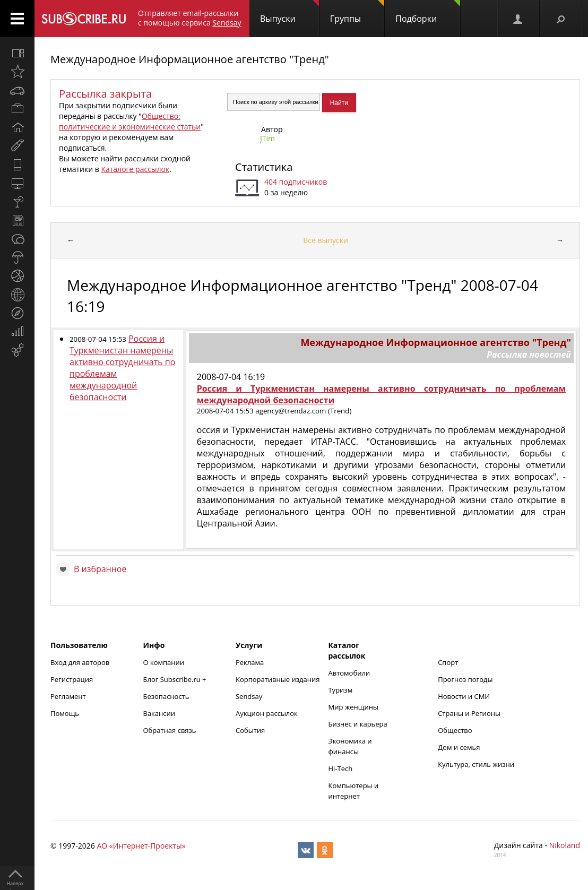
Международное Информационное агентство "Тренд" (190, 59)
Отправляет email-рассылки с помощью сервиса (190, 18)
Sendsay (249, 696)
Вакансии (159, 713)
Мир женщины (353, 707)
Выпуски (289, 12)
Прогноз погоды (465, 679)
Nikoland (565, 845)
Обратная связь (169, 730)
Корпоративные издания (278, 679)
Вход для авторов (80, 662)
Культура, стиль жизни (476, 764)
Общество (455, 730)
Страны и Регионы (469, 713)
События (250, 730)
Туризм (340, 690)
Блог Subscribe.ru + (175, 679)
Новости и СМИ (464, 696)
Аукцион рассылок (267, 713)
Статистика (264, 167)
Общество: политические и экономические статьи (130, 121)
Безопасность (166, 696)
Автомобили (349, 673)
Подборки (428, 12)
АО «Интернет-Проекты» (141, 846)
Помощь (65, 713)
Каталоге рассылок (135, 169)
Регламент (68, 696)
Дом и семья (459, 747)
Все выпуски (326, 240)
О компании (163, 662)
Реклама (250, 662)
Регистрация (72, 679)
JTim (267, 138)
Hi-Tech (340, 768)
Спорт (448, 662)
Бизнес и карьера (357, 724)
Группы (357, 12)
